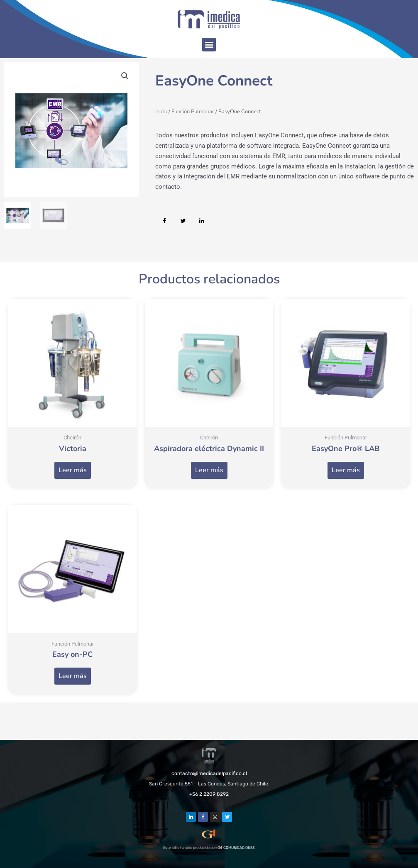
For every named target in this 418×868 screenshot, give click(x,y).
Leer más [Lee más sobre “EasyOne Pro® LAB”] (346, 470)
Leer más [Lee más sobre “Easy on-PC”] (73, 676)
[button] (209, 45)
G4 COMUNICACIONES (236, 848)
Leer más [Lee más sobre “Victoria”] (73, 470)
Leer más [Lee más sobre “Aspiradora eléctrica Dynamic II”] (209, 470)
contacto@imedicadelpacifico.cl (209, 773)
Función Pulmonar (193, 112)
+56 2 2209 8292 (209, 794)
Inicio (161, 112)
